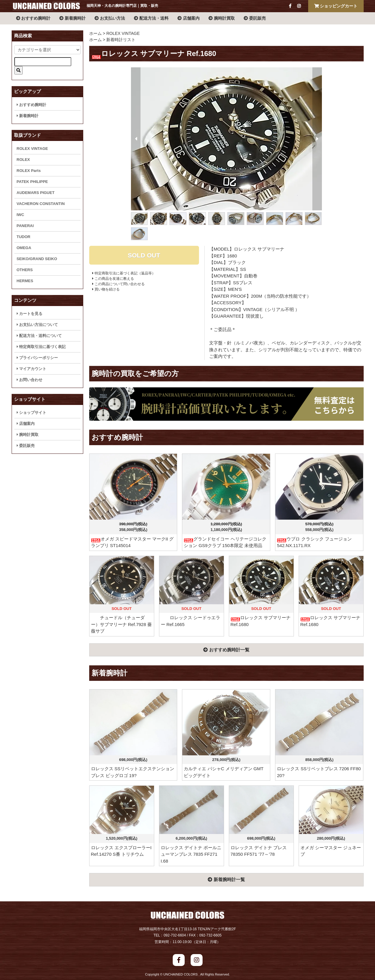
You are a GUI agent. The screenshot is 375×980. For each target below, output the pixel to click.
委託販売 (255, 18)
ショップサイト (32, 413)
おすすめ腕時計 (33, 18)
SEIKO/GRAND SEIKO (37, 259)
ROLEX (23, 160)
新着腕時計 (72, 18)
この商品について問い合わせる (118, 284)
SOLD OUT (144, 255)
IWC (20, 215)
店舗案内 (189, 18)
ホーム (95, 33)
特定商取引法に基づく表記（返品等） (124, 273)
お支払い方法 (110, 18)
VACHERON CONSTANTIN (41, 204)
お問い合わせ (30, 380)
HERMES (25, 281)
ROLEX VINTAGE (123, 33)
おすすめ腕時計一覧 (226, 650)
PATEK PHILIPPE (32, 182)
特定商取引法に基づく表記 (41, 347)
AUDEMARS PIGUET (36, 193)
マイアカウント (32, 369)
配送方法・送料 (151, 18)
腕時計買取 (222, 18)
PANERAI (25, 226)
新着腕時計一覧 (226, 879)
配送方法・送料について (39, 336)
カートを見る (30, 314)
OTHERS (25, 270)
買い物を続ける (106, 289)
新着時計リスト (121, 40)
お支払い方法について (37, 325)
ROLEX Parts (29, 171)
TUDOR (24, 237)
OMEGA (24, 248)
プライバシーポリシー (37, 358)
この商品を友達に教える (113, 279)
